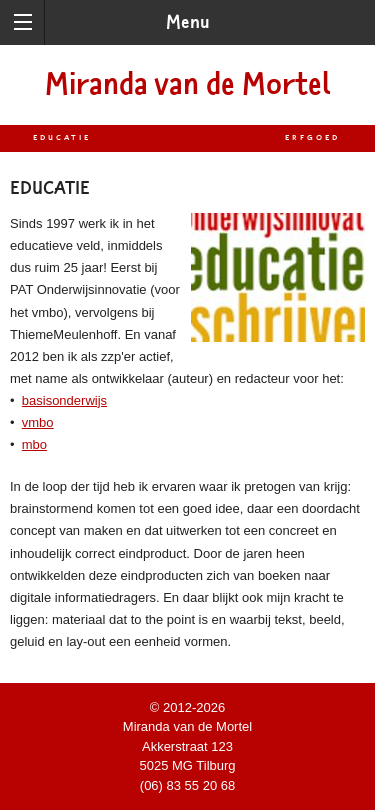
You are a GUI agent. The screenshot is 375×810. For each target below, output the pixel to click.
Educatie (62, 138)
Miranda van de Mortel (187, 84)
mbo (34, 444)
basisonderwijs (64, 400)
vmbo (38, 422)
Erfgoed (312, 138)
